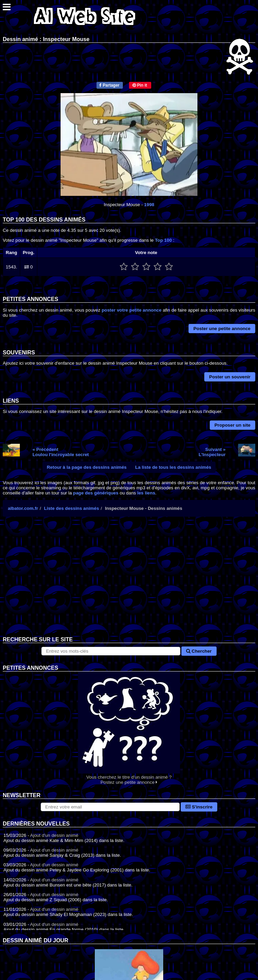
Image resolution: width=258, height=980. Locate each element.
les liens (146, 493)
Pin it (140, 85)
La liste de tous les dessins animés (173, 467)
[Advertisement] (129, 582)
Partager (109, 85)
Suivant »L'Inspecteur (212, 452)
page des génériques (96, 493)
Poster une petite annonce (222, 329)
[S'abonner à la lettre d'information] (110, 807)
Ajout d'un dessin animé (54, 835)
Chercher (199, 651)
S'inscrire (199, 807)
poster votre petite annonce (132, 310)
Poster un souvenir (230, 377)
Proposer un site (233, 425)
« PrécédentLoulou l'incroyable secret (61, 452)
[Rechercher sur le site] (111, 651)
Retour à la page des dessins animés (87, 467)
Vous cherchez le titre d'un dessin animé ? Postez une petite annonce (129, 728)
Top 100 (163, 240)
